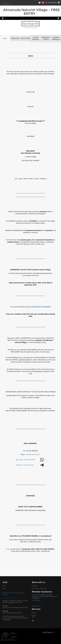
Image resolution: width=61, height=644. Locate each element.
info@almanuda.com (33, 454)
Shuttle (34, 613)
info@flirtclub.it (36, 606)
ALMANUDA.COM (38, 307)
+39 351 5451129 (36, 600)
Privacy (4, 588)
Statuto (4, 586)
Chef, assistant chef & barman (39, 588)
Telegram (19, 465)
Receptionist (35, 586)
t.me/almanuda (28, 465)
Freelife (55, 632)
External (34, 616)
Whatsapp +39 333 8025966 (26, 460)
